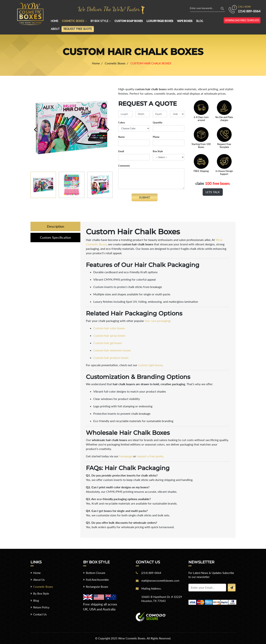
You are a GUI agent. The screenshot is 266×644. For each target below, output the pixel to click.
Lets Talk (213, 192)
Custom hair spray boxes (109, 335)
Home (54, 21)
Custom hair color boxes (109, 328)
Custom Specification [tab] (55, 237)
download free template (242, 20)
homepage (126, 456)
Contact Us (40, 614)
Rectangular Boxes (97, 587)
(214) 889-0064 (249, 11)
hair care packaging (157, 321)
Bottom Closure (96, 573)
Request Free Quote (78, 29)
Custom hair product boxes (111, 358)
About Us (39, 580)
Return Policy (41, 607)
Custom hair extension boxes (112, 350)
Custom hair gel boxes (108, 343)
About (55, 29)
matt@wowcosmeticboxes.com (160, 581)
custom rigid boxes (150, 365)
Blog (200, 21)
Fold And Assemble (97, 580)
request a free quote (150, 456)
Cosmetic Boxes (73, 21)
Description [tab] (56, 226)
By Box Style (99, 21)
